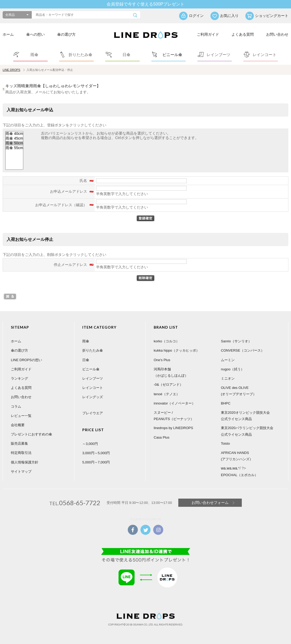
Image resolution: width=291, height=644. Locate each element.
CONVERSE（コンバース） (243, 350)
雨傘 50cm (14, 143)
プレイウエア (93, 413)
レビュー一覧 (21, 416)
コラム (16, 406)
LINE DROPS (12, 70)
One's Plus (162, 360)
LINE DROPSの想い (26, 360)
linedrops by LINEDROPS (173, 428)
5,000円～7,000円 (96, 462)
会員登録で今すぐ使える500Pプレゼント (145, 4)
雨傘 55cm (14, 148)
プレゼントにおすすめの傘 (31, 434)
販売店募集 (19, 443)
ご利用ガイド (208, 34)
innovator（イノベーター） (174, 403)
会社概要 (18, 425)
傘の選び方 (66, 34)
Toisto (225, 443)
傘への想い (35, 34)
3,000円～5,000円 (96, 453)
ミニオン (228, 378)
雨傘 (86, 341)
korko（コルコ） (167, 341)
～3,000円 (90, 444)
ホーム (8, 34)
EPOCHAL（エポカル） (239, 475)
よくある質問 (243, 34)
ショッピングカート (272, 16)
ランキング (19, 378)
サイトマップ (21, 471)
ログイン (196, 16)
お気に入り (229, 16)
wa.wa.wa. (229, 468)
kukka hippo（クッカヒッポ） (177, 350)
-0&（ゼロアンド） (168, 385)
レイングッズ (93, 397)
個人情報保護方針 (25, 462)
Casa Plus (162, 437)
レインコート (93, 388)
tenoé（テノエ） (167, 394)
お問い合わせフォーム (210, 503)
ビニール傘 (91, 369)
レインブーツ (93, 378)
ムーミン (228, 360)
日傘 (86, 360)
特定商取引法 (21, 453)
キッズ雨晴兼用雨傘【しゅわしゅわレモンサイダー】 (53, 86)
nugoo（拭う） (233, 369)
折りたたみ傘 (93, 350)
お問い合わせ (277, 34)
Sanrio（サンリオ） (236, 341)
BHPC (226, 403)
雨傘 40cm (14, 134)
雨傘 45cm (14, 139)
